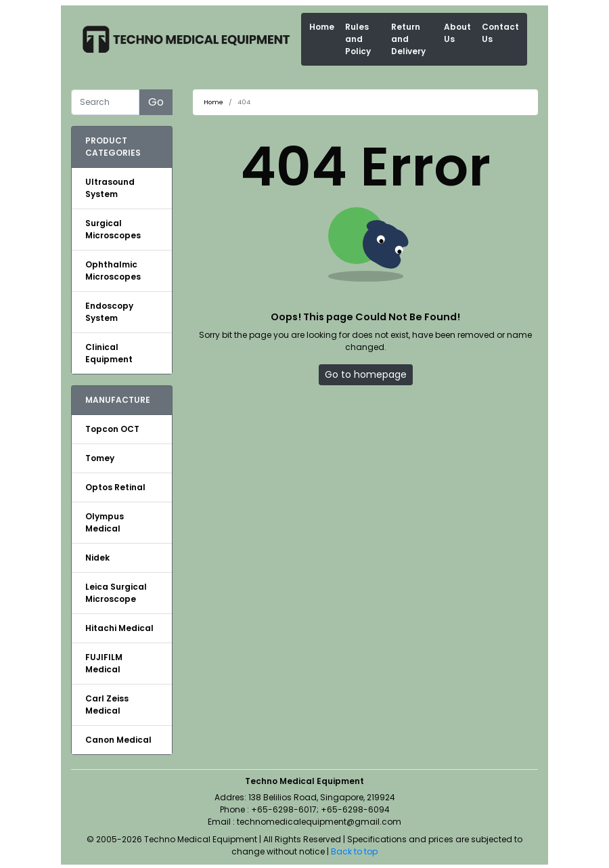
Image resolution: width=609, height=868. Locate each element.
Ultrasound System (110, 188)
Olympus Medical (105, 522)
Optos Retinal (115, 487)
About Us (457, 33)
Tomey (100, 458)
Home (322, 27)
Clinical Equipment (109, 353)
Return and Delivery (408, 39)
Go (156, 102)
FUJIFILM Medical (104, 663)
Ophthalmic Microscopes (113, 270)
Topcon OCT (112, 429)
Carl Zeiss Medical (107, 704)
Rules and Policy (358, 39)
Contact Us (500, 33)
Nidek (97, 558)
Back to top (354, 851)
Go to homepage (366, 374)
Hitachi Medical (119, 628)
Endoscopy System (109, 312)
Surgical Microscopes (113, 229)
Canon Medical (118, 740)
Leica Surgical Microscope (116, 593)
